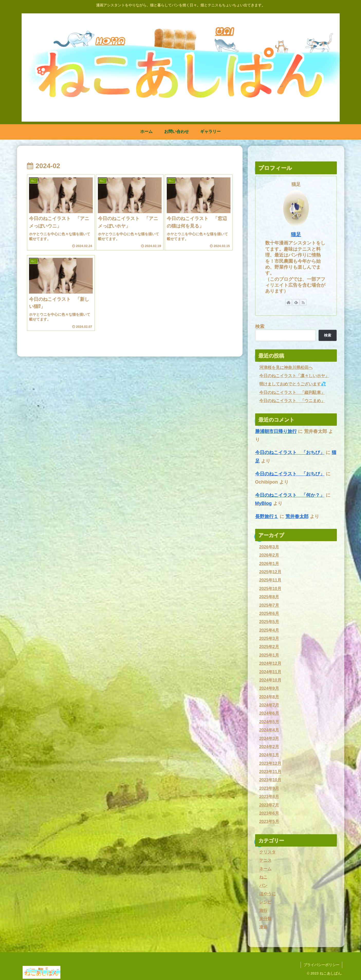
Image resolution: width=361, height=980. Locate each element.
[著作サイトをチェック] (289, 302)
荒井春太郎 (297, 516)
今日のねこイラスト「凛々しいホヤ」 (294, 376)
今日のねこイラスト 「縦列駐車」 (292, 392)
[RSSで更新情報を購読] (303, 302)
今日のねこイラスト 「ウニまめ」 (292, 401)
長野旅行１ (267, 516)
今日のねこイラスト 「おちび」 (290, 452)
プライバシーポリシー (321, 965)
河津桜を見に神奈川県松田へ (286, 367)
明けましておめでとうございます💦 (293, 384)
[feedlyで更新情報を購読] (296, 302)
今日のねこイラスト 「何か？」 (290, 495)
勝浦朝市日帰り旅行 (276, 431)
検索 (260, 326)
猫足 (296, 234)
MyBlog (263, 503)
